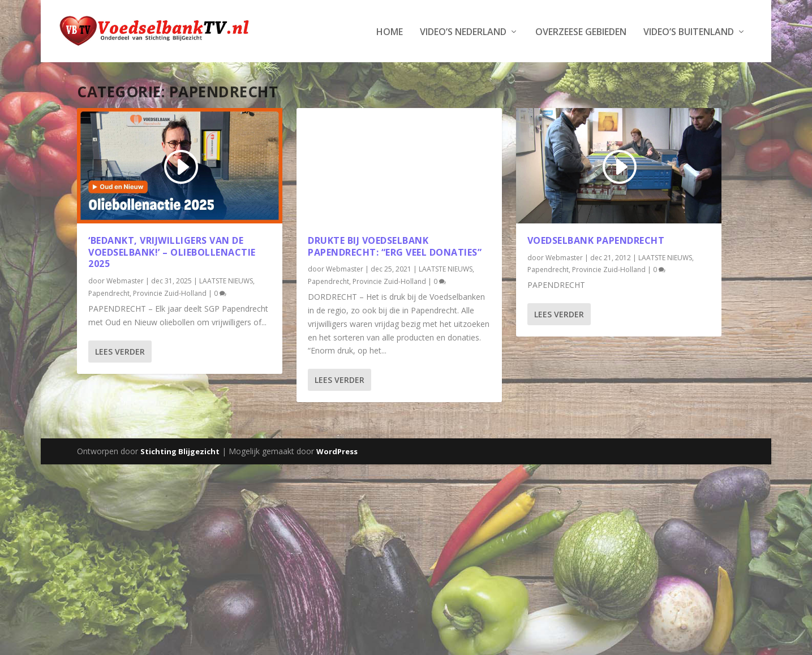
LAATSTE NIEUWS (226, 280)
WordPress (337, 451)
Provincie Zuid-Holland (170, 292)
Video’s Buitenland (689, 31)
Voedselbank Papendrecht (596, 239)
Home (390, 31)
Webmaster (125, 280)
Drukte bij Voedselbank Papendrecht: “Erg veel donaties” (395, 245)
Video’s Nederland (463, 31)
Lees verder (120, 350)
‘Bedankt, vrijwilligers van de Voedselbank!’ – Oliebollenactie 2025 (172, 251)
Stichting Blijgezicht (180, 451)
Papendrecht (109, 292)
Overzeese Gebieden (581, 31)
